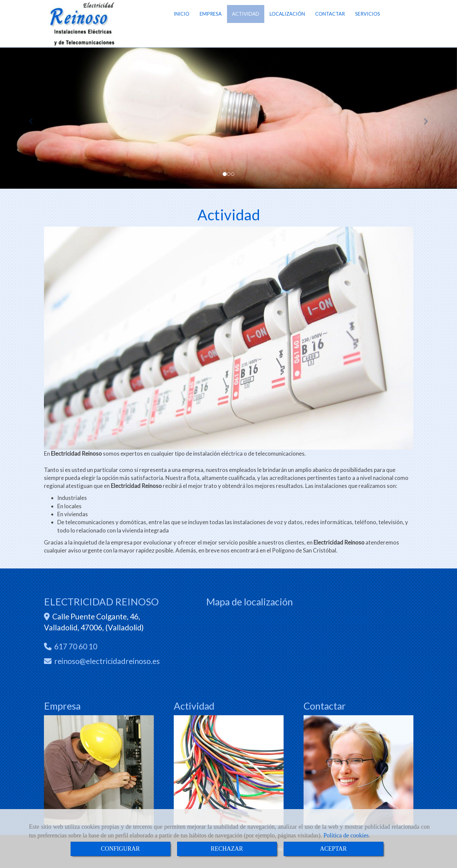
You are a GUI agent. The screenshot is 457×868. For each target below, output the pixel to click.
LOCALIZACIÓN (287, 24)
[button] (34, 118)
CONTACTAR (330, 24)
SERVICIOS (368, 24)
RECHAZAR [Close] (227, 849)
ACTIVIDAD (246, 24)
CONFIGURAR (120, 849)
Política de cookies (346, 835)
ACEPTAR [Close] (333, 849)
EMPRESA (211, 24)
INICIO (182, 24)
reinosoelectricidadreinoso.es (107, 661)
